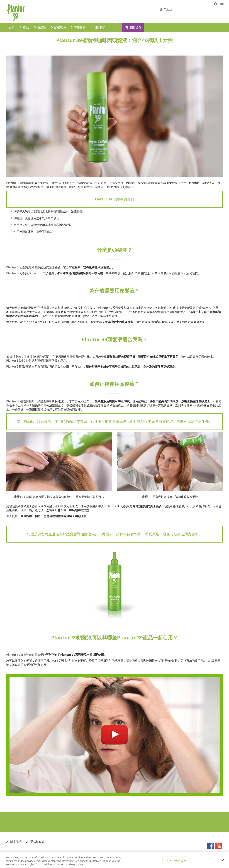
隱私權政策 (35, 839)
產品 (24, 24)
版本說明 (14, 839)
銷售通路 (133, 24)
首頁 (12, 24)
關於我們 (98, 24)
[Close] (223, 860)
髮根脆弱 (58, 24)
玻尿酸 (40, 24)
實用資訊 (78, 24)
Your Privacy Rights (175, 860)
